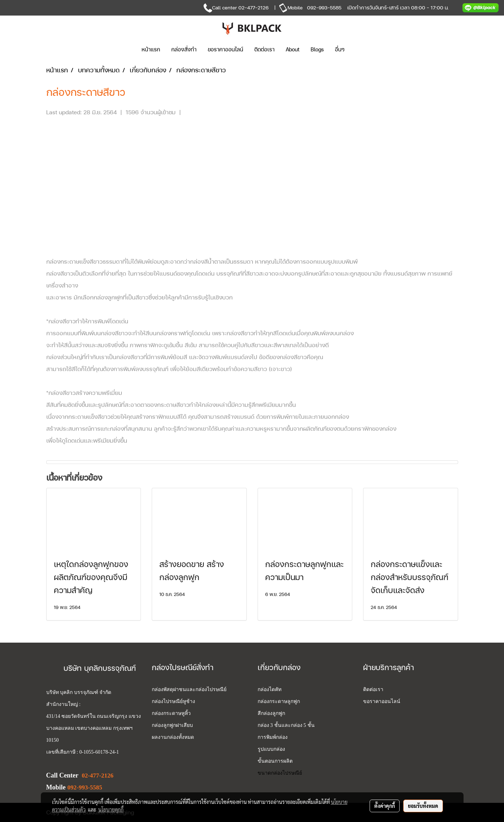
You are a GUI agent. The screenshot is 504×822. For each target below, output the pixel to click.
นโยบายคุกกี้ (111, 809)
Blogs (317, 49)
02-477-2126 (253, 7)
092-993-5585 (324, 7)
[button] (361, 50)
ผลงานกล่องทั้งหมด (173, 737)
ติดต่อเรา (264, 49)
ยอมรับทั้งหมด (423, 806)
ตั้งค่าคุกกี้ (385, 806)
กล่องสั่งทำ (184, 49)
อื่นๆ (340, 49)
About (293, 49)
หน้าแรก (151, 49)
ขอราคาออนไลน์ (225, 49)
